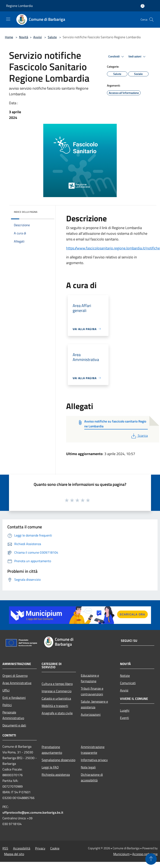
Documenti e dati (14, 725)
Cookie (55, 848)
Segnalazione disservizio (58, 760)
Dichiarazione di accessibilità (92, 777)
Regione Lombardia (19, 6)
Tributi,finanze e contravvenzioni (92, 691)
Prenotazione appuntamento (52, 750)
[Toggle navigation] (8, 19)
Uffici (6, 690)
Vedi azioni (138, 57)
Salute (52, 37)
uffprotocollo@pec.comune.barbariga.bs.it (33, 812)
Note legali (88, 767)
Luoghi (125, 710)
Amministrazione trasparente (93, 750)
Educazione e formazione (90, 678)
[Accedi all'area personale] (143, 6)
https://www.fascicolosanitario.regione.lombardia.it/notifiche (113, 248)
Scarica (139, 436)
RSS (5, 848)
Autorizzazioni (91, 714)
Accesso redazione (145, 854)
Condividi (117, 57)
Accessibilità (22, 848)
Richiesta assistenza (56, 775)
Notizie (125, 676)
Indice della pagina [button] (26, 212)
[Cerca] (151, 20)
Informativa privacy (94, 760)
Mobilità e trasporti (55, 706)
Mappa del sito (14, 854)
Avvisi (38, 37)
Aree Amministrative (17, 683)
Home (9, 37)
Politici (7, 705)
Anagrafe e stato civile (57, 713)
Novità (24, 37)
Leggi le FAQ (50, 767)
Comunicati (128, 683)
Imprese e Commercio (57, 691)
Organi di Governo (15, 676)
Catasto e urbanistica (56, 698)
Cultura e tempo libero (57, 684)
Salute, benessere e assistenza (94, 704)
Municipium (121, 854)
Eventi (124, 718)
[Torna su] (151, 859)
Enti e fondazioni (14, 698)
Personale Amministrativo (13, 715)
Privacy (40, 848)
